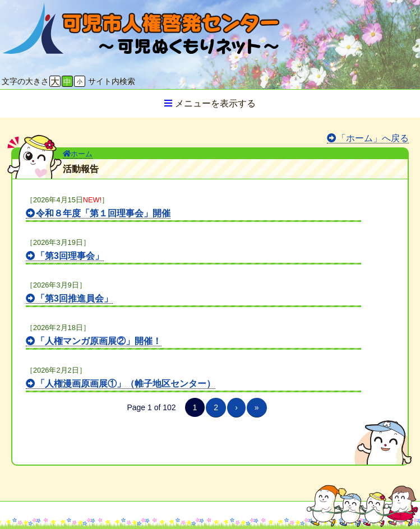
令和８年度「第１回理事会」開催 (103, 213)
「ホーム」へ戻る (373, 138)
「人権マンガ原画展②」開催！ (99, 341)
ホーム (78, 154)
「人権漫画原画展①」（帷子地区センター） (126, 384)
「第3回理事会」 (70, 256)
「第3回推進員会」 (74, 298)
